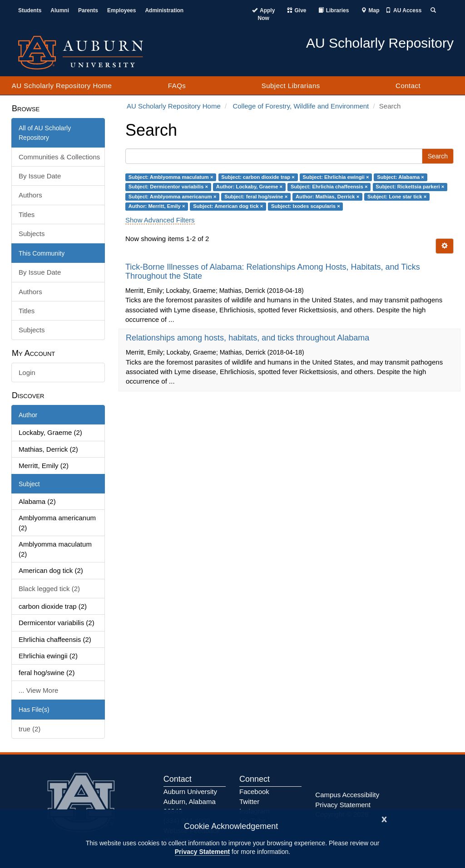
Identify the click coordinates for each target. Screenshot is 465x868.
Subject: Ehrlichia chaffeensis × (329, 187)
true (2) (30, 729)
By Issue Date (40, 176)
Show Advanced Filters (160, 220)
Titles (27, 215)
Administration (164, 10)
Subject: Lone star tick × (397, 197)
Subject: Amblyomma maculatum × (171, 177)
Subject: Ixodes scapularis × (306, 206)
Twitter (249, 801)
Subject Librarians (291, 86)
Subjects (32, 234)
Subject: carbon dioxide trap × (258, 177)
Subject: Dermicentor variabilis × (168, 187)
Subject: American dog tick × (228, 206)
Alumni (60, 10)
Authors (30, 195)
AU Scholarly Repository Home (62, 86)
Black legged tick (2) (49, 589)
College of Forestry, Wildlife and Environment (301, 106)
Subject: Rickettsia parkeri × (410, 187)
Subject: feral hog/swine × (256, 197)
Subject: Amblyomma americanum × (173, 197)
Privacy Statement (202, 852)
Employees (121, 10)
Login (27, 372)
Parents (88, 10)
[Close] (384, 818)
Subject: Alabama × (401, 177)
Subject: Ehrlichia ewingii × (336, 177)
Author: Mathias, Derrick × (327, 197)
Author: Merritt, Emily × (157, 206)
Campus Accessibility (347, 795)
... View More (38, 690)
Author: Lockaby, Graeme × (249, 187)
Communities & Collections (59, 157)
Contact (408, 86)
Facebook (254, 792)
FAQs (177, 86)
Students (30, 10)
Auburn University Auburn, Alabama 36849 (190, 801)
